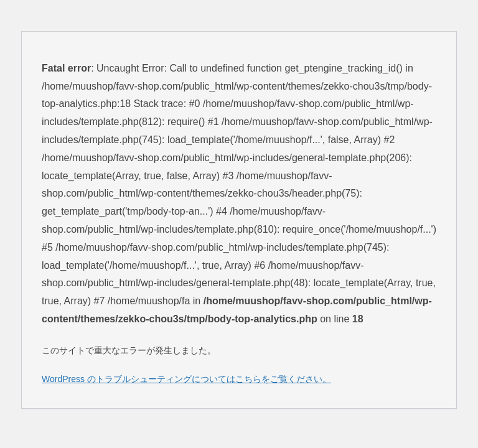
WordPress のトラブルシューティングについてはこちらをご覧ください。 (186, 379)
